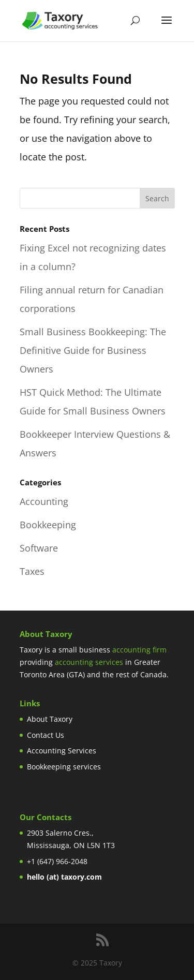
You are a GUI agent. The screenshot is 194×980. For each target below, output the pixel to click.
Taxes (32, 571)
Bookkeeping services (64, 767)
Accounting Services (62, 751)
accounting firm (139, 650)
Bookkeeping (48, 525)
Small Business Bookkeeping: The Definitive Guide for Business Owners (93, 350)
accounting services (89, 662)
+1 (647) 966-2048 (57, 861)
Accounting (44, 501)
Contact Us (46, 735)
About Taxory (50, 719)
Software (39, 548)
